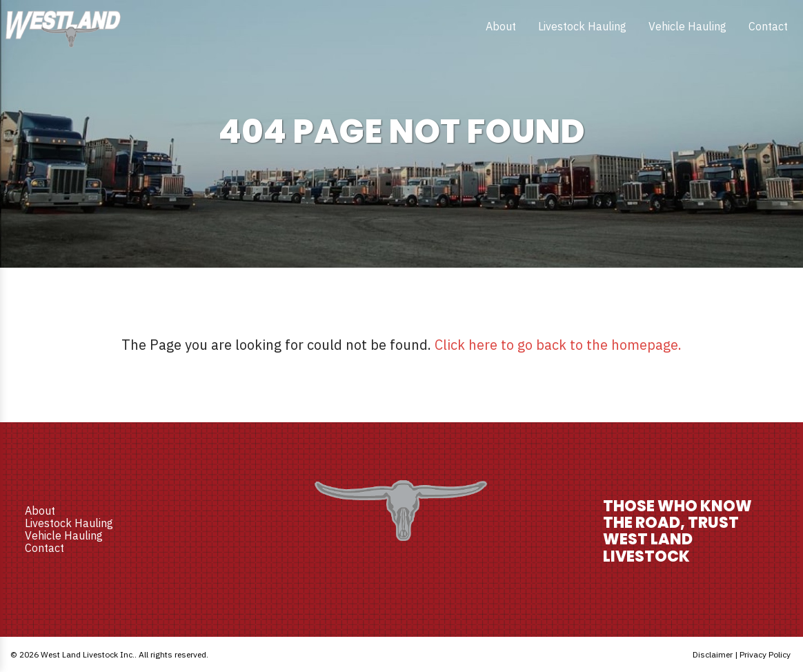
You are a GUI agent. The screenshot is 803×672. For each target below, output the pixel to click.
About (501, 26)
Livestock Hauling (582, 26)
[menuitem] (501, 26)
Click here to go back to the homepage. (558, 345)
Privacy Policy (765, 654)
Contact (768, 26)
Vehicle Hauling (687, 26)
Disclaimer (713, 654)
